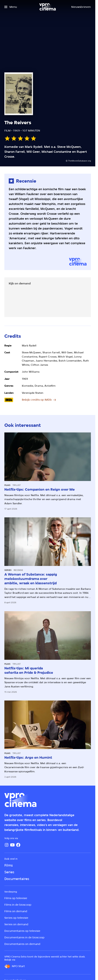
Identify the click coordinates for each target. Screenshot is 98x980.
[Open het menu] (11, 7)
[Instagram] (7, 845)
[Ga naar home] (48, 7)
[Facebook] (18, 845)
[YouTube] (12, 845)
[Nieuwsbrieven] (81, 7)
